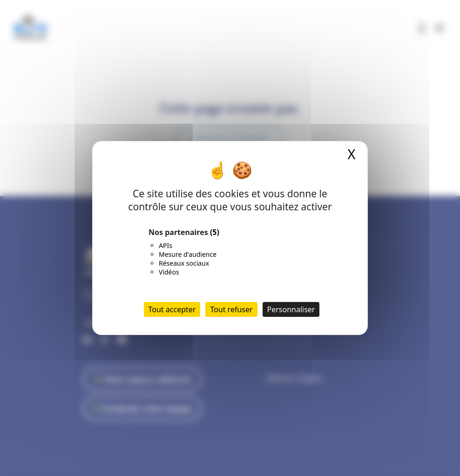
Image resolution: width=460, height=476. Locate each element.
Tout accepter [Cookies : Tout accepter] (172, 309)
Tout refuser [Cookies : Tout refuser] (231, 309)
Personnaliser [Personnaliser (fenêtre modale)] (291, 309)
